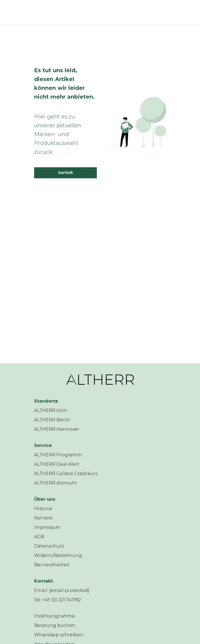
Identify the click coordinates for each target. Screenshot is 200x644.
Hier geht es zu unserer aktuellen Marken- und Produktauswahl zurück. (58, 134)
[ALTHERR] (92, 12)
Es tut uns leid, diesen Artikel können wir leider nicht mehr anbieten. (64, 83)
